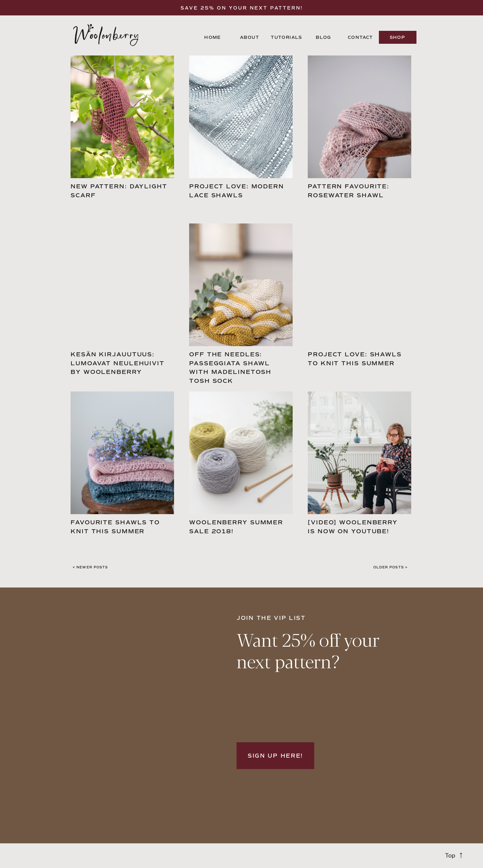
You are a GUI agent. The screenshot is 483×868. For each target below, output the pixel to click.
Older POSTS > (390, 567)
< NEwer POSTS (90, 567)
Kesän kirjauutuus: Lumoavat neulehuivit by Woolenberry (118, 363)
